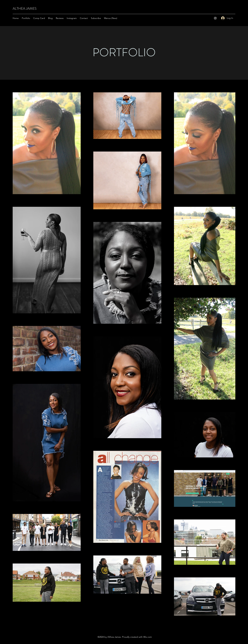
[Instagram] (215, 18)
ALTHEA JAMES (25, 8)
